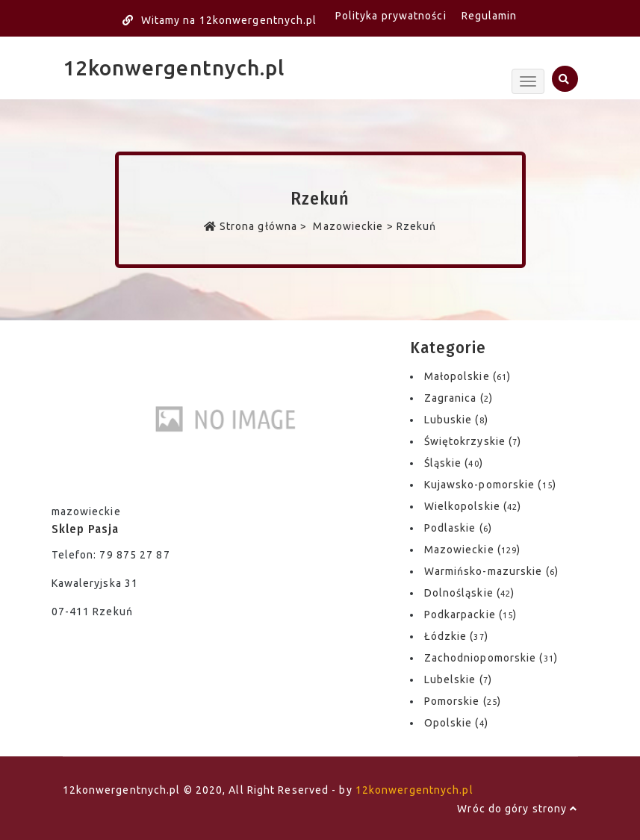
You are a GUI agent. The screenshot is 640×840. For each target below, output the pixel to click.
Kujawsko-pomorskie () (490, 485)
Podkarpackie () (471, 615)
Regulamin (490, 16)
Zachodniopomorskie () (491, 658)
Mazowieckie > (353, 226)
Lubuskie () (456, 420)
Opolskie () (456, 723)
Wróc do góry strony (517, 809)
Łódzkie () (456, 636)
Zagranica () (459, 398)
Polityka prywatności (391, 16)
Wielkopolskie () (473, 506)
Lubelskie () (458, 679)
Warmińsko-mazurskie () (491, 571)
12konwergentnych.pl (174, 68)
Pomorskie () (463, 701)
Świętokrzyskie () (473, 441)
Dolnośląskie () (470, 593)
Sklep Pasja (85, 529)
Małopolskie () (468, 376)
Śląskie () (454, 463)
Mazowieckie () (473, 550)
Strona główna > (257, 226)
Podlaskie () (458, 528)
